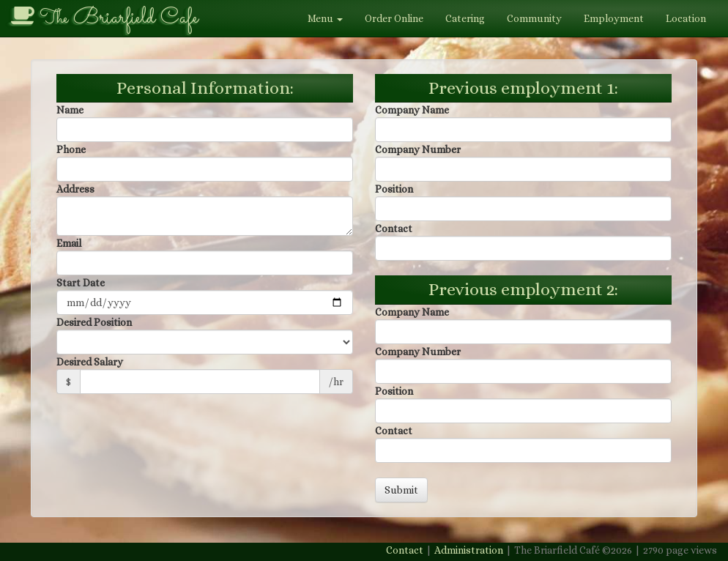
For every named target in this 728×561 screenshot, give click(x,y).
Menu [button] (325, 18)
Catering (465, 18)
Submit (401, 490)
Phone (71, 149)
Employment (614, 18)
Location (686, 18)
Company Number (418, 149)
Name (70, 110)
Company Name (412, 110)
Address (75, 189)
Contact (394, 229)
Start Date (81, 283)
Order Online (394, 18)
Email (69, 243)
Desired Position (94, 322)
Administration (469, 550)
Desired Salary (90, 362)
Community (534, 18)
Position (394, 189)
